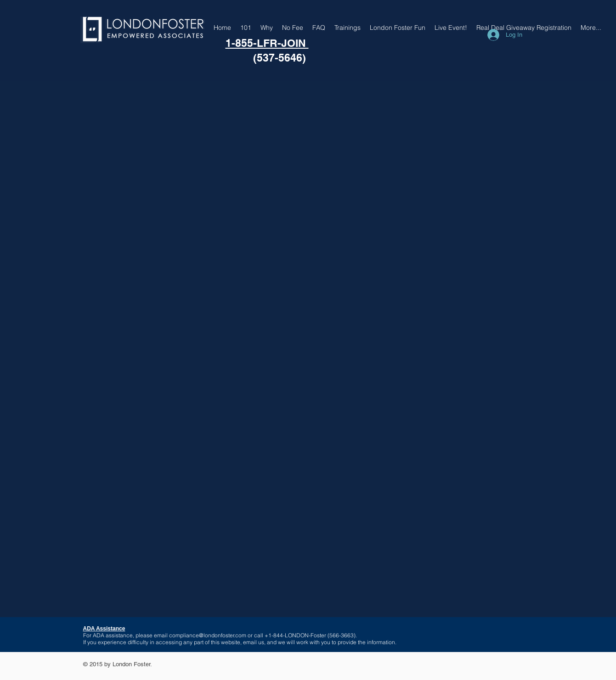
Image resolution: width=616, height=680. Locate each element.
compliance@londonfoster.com (208, 635)
